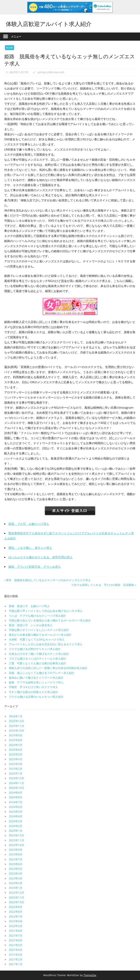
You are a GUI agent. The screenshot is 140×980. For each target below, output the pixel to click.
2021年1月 (16, 964)
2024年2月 (16, 826)
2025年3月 (16, 764)
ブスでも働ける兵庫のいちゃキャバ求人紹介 (36, 697)
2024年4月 (16, 816)
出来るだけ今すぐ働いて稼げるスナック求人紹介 (39, 654)
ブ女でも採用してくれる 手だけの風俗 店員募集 (103, 585)
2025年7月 (16, 745)
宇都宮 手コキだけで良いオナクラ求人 (33, 687)
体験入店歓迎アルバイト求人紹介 (50, 23)
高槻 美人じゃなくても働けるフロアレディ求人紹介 (42, 673)
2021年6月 (16, 940)
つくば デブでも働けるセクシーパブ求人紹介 (37, 616)
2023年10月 (16, 845)
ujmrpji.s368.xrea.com (51, 72)
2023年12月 (16, 835)
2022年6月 (16, 921)
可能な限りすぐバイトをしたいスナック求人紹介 (39, 630)
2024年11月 (16, 783)
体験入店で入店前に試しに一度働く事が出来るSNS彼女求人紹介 (48, 668)
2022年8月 (16, 912)
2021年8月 (16, 931)
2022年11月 (16, 897)
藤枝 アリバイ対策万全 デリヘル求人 (35, 567)
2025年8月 (16, 740)
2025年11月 (16, 726)
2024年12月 (16, 778)
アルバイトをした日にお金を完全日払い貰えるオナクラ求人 (46, 644)
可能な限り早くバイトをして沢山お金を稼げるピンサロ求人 (46, 611)
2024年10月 (16, 788)
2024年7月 (16, 802)
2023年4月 (16, 873)
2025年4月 (16, 759)
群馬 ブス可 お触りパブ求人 (29, 524)
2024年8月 (16, 797)
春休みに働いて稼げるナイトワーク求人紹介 (36, 678)
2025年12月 (16, 721)
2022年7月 (16, 916)
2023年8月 (16, 854)
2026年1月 (16, 716)
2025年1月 (16, 773)
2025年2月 (16, 769)
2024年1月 (16, 831)
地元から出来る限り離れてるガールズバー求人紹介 (40, 635)
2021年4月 (16, 950)
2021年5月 (16, 945)
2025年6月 (16, 750)
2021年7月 (16, 936)
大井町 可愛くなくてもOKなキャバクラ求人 (37, 639)
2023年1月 (16, 888)
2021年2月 (16, 959)
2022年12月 (16, 892)
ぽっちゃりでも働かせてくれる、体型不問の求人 (40, 557)
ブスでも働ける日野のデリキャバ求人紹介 (35, 649)
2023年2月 (16, 883)
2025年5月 (16, 754)
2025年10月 (16, 731)
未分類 (9, 48)
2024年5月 (16, 812)
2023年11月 (16, 840)
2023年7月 (16, 859)
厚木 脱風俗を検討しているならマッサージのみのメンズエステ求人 (48, 580)
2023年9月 (16, 850)
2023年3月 (16, 878)
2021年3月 (16, 955)
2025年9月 (16, 735)
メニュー (16, 36)
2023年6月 (16, 864)
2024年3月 (16, 821)
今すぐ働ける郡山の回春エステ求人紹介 (33, 692)
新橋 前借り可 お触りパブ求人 (29, 606)
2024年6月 (16, 807)
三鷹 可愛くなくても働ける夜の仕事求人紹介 (37, 663)
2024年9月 (16, 792)
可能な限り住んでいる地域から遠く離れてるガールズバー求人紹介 (50, 620)
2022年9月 (16, 907)
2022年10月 (16, 902)
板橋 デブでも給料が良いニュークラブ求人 (36, 682)
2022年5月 (16, 926)
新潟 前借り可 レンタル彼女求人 (31, 625)
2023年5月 (16, 869)
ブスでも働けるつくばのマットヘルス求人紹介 (37, 658)
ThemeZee (90, 975)
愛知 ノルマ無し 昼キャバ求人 (30, 548)
